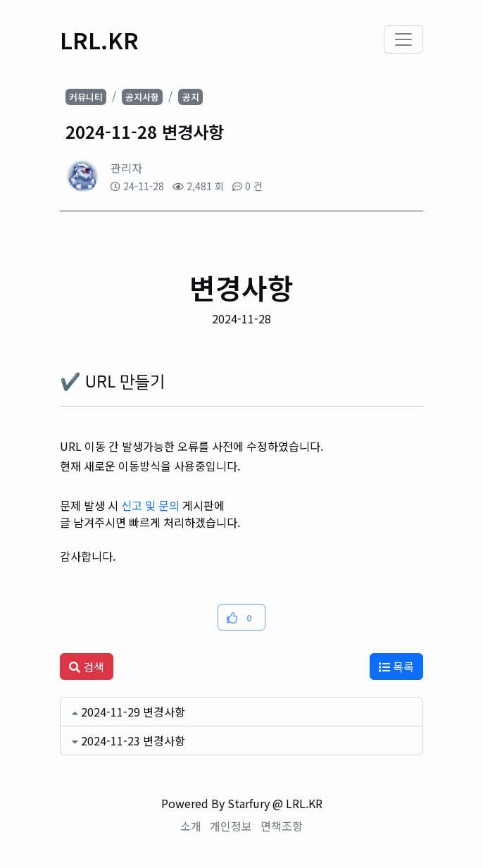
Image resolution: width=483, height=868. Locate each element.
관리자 (126, 168)
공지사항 (142, 97)
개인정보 (231, 826)
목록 (396, 666)
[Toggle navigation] (403, 39)
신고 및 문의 (150, 505)
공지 (191, 97)
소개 (191, 826)
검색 (87, 666)
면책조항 (282, 826)
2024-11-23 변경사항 (133, 740)
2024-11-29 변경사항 (133, 712)
